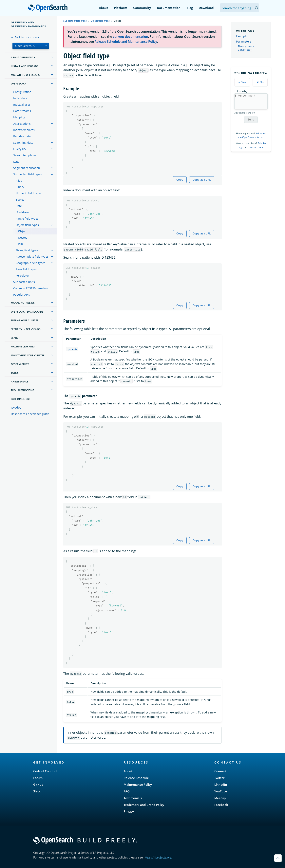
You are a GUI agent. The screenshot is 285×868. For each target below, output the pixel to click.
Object (22, 231)
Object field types (27, 225)
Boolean (21, 200)
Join (20, 244)
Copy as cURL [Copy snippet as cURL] (202, 180)
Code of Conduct (45, 771)
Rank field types (26, 269)
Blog (190, 8)
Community (142, 8)
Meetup (220, 798)
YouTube (221, 791)
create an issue (255, 147)
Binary (20, 187)
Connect (220, 771)
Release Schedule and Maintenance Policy (126, 42)
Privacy (129, 811)
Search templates (25, 155)
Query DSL (20, 149)
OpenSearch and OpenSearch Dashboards (28, 24)
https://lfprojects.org (158, 857)
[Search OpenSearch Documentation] (239, 8)
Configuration (22, 92)
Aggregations (22, 124)
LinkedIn (221, 785)
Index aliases (22, 105)
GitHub (38, 785)
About (104, 8)
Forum (38, 778)
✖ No (260, 82)
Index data (20, 98)
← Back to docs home (25, 37)
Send (251, 119)
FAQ (127, 791)
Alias (19, 181)
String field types (27, 250)
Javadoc (16, 407)
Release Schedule (136, 778)
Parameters (244, 41)
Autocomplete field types (32, 257)
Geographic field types (30, 263)
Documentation (169, 8)
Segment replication (27, 168)
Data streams (22, 111)
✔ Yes (242, 82)
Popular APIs (22, 295)
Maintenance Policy (138, 785)
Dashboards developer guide (30, 414)
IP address (23, 212)
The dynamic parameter (246, 48)
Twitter (219, 778)
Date (19, 206)
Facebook (221, 805)
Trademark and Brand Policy (144, 805)
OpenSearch (49, 8)
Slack (37, 791)
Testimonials (133, 798)
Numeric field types (29, 193)
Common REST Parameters (31, 288)
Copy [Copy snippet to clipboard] (180, 180)
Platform (121, 8)
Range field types (27, 219)
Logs (16, 162)
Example (242, 36)
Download (206, 8)
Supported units (24, 282)
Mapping (19, 117)
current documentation (130, 37)
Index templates (24, 130)
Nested (23, 238)
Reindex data (22, 136)
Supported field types (28, 174)
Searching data (23, 143)
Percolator (22, 276)
